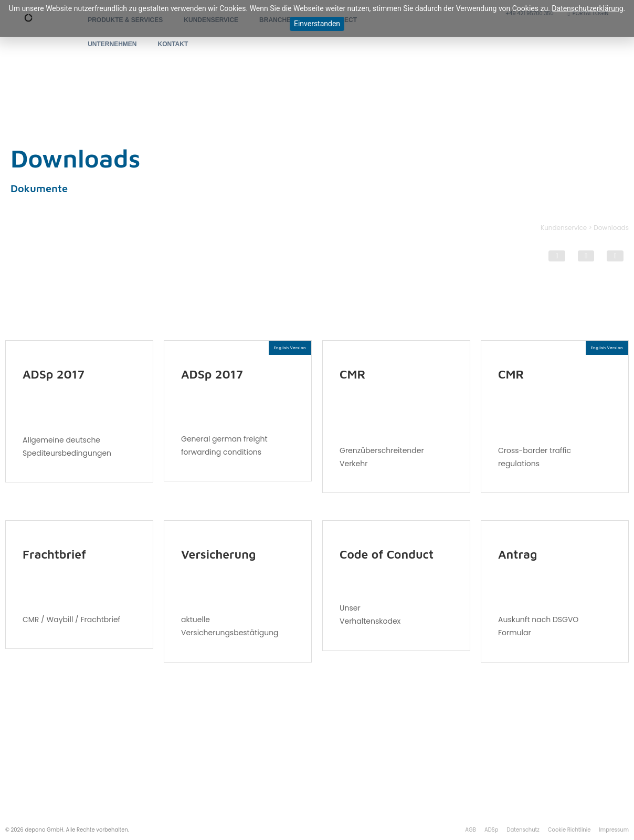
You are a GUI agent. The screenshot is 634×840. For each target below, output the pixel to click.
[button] (557, 256)
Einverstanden (317, 24)
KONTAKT (173, 44)
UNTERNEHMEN (112, 44)
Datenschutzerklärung (587, 8)
